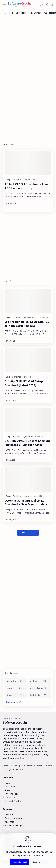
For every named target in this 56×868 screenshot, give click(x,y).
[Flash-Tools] (8, 13)
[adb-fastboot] (30, 180)
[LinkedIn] (48, 766)
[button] (41, 4)
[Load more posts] (28, 533)
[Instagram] (19, 766)
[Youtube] (38, 766)
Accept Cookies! (20, 862)
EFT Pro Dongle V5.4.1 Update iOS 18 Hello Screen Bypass (27, 324)
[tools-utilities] (43, 317)
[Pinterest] (20, 769)
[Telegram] (10, 769)
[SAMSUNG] (39, 436)
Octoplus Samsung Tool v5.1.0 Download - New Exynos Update (26, 502)
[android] (28, 377)
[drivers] (16, 695)
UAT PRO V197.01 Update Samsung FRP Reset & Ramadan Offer (28, 443)
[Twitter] (29, 766)
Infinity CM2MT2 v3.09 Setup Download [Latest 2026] (24, 383)
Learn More (38, 862)
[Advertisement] (28, 47)
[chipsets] (16, 688)
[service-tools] (30, 317)
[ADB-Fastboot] (50, 13)
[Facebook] (7, 766)
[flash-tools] (40, 695)
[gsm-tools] (29, 436)
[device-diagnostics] (40, 688)
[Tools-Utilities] (35, 13)
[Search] (52, 4)
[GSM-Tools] (21, 13)
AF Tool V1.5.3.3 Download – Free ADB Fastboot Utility (26, 186)
